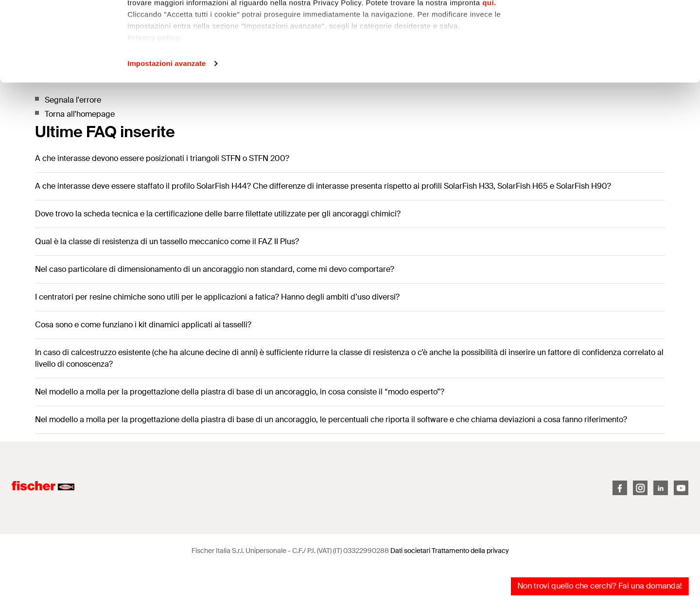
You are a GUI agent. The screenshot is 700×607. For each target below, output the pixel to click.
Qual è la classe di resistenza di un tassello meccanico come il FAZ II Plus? (167, 241)
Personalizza (594, 58)
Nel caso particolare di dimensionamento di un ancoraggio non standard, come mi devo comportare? (215, 269)
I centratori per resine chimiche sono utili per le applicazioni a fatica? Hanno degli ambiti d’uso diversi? (217, 297)
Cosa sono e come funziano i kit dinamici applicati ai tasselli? (143, 325)
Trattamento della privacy (470, 551)
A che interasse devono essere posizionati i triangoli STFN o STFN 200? (162, 158)
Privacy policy (154, 117)
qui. (489, 82)
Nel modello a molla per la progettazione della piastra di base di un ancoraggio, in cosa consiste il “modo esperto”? (240, 392)
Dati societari (410, 551)
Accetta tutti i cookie (594, 26)
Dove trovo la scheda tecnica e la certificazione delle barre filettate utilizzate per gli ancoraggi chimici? (218, 214)
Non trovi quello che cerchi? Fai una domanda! (600, 586)
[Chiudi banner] (685, 15)
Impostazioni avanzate (166, 143)
